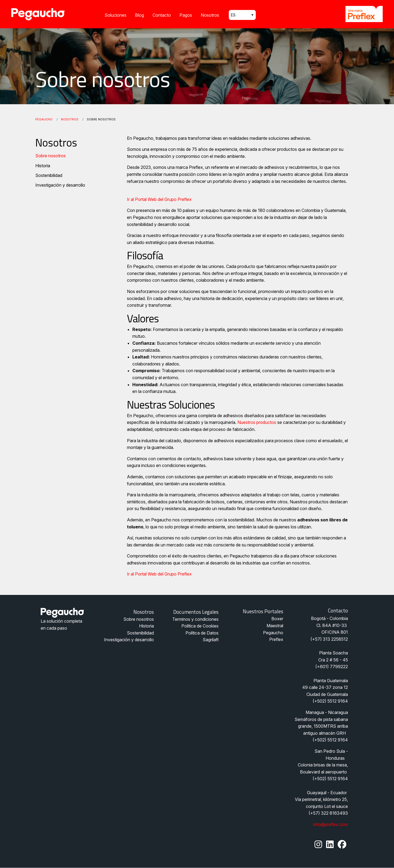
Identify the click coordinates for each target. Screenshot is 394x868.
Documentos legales (196, 612)
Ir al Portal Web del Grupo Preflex (159, 199)
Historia (43, 166)
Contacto (162, 15)
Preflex (276, 639)
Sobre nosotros (51, 156)
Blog (139, 15)
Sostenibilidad (49, 175)
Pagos (186, 15)
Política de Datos (202, 633)
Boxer (277, 619)
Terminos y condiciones (195, 619)
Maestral (275, 626)
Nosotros (210, 15)
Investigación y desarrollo (60, 185)
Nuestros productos (257, 422)
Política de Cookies (200, 626)
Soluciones (115, 15)
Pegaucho (44, 119)
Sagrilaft (211, 640)
